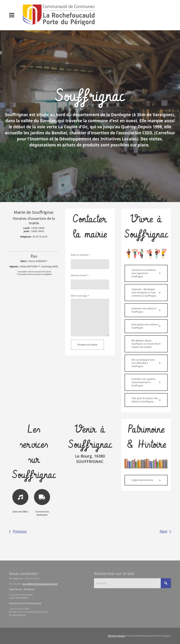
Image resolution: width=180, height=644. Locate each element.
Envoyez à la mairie (87, 345)
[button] (146, 273)
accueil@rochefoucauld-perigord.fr (40, 584)
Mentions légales (117, 636)
